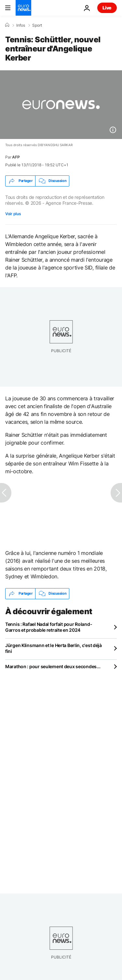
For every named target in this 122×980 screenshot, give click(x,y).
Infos (21, 25)
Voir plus (13, 214)
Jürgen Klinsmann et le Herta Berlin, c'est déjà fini (54, 648)
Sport (37, 25)
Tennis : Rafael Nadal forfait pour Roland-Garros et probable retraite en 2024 (49, 627)
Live (107, 8)
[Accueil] (7, 25)
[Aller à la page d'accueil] (23, 8)
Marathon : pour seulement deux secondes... (53, 666)
